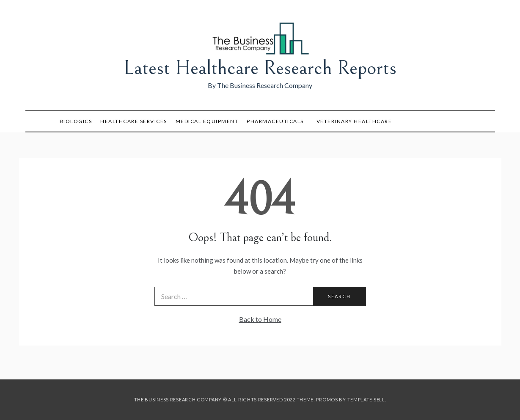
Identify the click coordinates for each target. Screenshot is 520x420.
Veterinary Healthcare (354, 121)
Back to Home (260, 319)
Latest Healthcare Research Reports (260, 68)
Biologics (76, 121)
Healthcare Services (134, 121)
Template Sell (366, 399)
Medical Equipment (207, 121)
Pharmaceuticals (275, 121)
